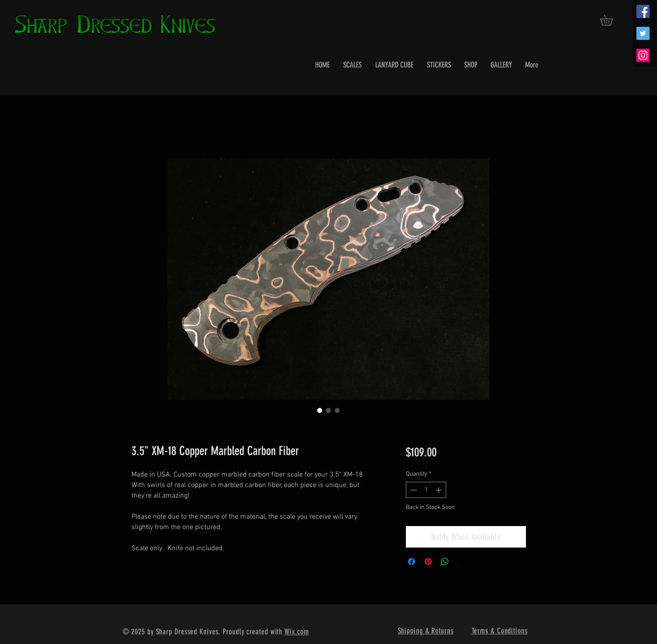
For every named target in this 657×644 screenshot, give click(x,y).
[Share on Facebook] (412, 562)
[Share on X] (462, 562)
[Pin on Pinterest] (428, 562)
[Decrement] (413, 490)
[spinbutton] (426, 490)
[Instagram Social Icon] (643, 55)
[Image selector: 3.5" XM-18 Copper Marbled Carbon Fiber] (320, 410)
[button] (611, 20)
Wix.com (297, 632)
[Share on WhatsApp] (445, 562)
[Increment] (439, 490)
